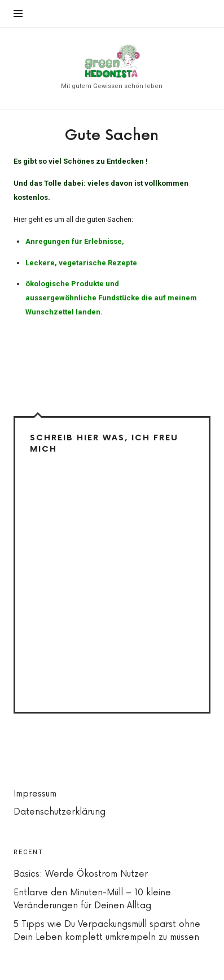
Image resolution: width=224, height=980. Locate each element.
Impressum (35, 794)
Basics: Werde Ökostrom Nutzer (81, 874)
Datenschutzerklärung (60, 812)
